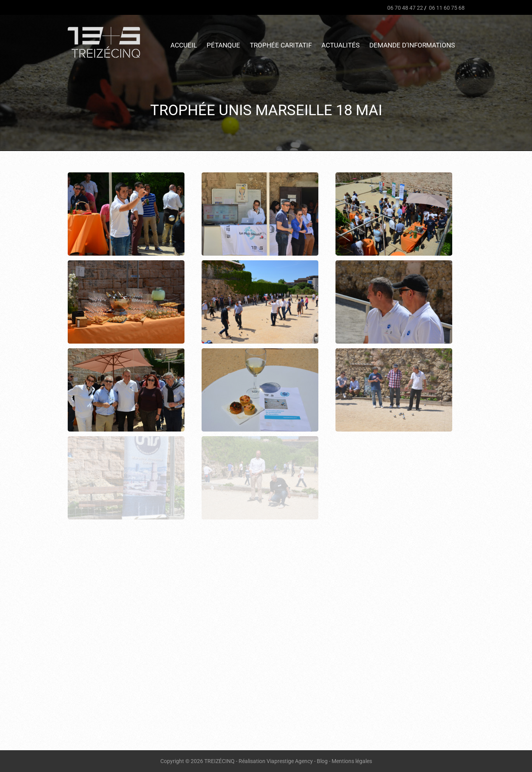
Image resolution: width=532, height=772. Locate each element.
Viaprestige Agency (290, 761)
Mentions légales (352, 761)
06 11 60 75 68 (446, 8)
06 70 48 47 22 (405, 8)
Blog (322, 761)
